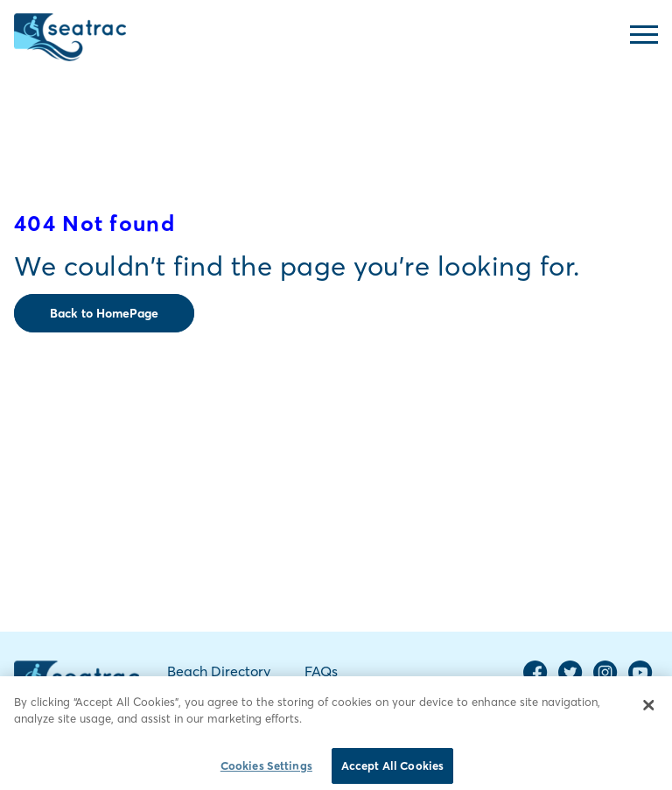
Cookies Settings (266, 770)
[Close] (648, 710)
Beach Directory (219, 671)
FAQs (321, 671)
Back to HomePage (104, 313)
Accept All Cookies (392, 770)
